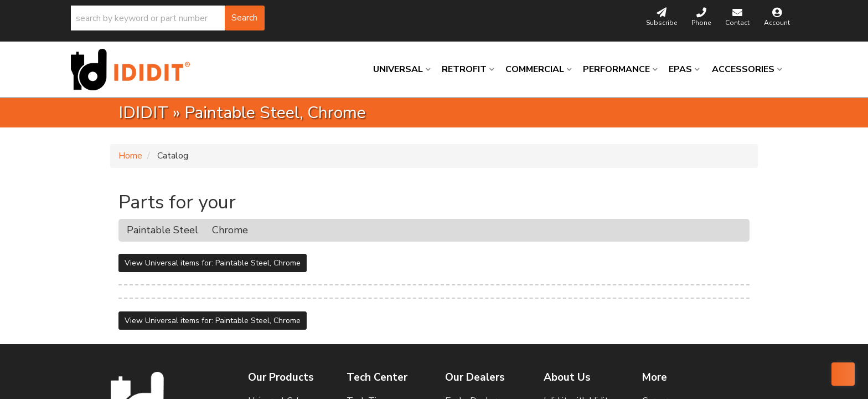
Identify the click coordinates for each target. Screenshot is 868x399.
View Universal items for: (213, 263)
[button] (168, 18)
